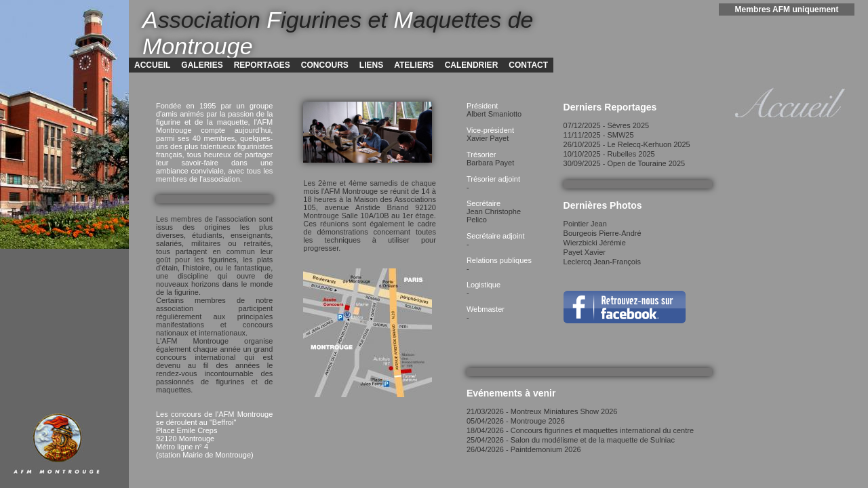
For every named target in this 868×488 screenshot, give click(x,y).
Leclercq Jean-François (602, 262)
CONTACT (528, 65)
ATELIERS (414, 65)
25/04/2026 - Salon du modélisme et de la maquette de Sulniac (571, 440)
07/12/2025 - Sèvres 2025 (607, 125)
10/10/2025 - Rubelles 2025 (609, 154)
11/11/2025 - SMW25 (599, 135)
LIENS (371, 65)
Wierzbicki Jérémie (595, 243)
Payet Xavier (585, 252)
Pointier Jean (585, 224)
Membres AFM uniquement (787, 9)
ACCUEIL (152, 65)
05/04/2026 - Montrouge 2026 (516, 421)
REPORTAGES (262, 65)
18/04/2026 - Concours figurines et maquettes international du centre (580, 430)
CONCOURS (325, 65)
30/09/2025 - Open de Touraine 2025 (625, 163)
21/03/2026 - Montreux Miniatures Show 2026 (542, 411)
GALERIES (202, 65)
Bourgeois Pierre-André (603, 233)
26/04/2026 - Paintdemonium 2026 (524, 449)
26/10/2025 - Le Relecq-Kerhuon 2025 (627, 144)
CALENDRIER (472, 65)
